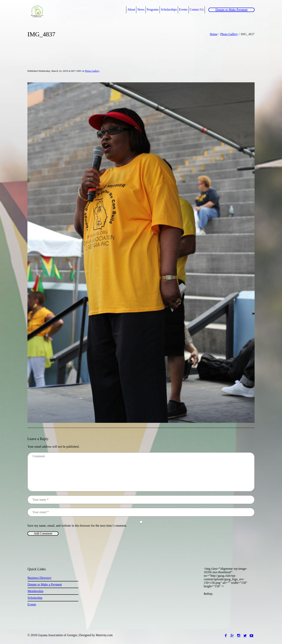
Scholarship (35, 598)
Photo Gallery (229, 34)
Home (214, 34)
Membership (36, 591)
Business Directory (40, 578)
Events (32, 604)
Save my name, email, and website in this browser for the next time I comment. (77, 526)
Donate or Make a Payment (45, 584)
